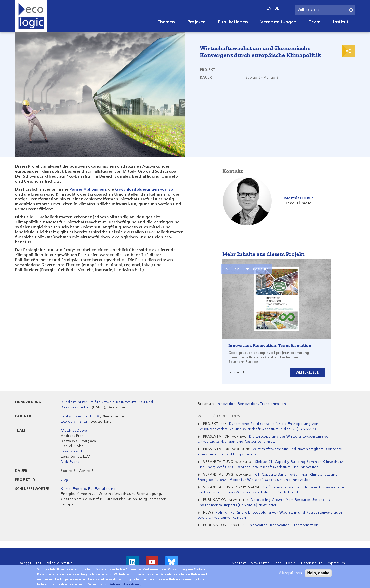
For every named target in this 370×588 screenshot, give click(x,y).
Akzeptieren (290, 574)
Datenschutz (312, 563)
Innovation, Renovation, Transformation (270, 345)
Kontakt (239, 563)
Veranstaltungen (278, 22)
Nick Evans (70, 462)
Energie (79, 489)
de (277, 9)
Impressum (336, 563)
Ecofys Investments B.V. (81, 416)
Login (291, 563)
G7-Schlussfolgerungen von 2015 (146, 190)
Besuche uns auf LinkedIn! (132, 562)
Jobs (278, 563)
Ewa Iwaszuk (72, 451)
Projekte (197, 22)
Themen (166, 22)
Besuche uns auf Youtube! (152, 562)
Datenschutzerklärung (125, 585)
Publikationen (233, 22)
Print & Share (349, 51)
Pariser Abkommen (88, 190)
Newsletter (260, 563)
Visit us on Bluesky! (172, 562)
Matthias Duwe (74, 431)
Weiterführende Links (219, 416)
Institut (341, 22)
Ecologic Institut (75, 422)
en (269, 9)
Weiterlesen (307, 373)
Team (315, 22)
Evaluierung (105, 489)
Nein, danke (318, 574)
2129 (64, 480)
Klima (66, 489)
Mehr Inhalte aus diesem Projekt (263, 254)
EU (90, 489)
